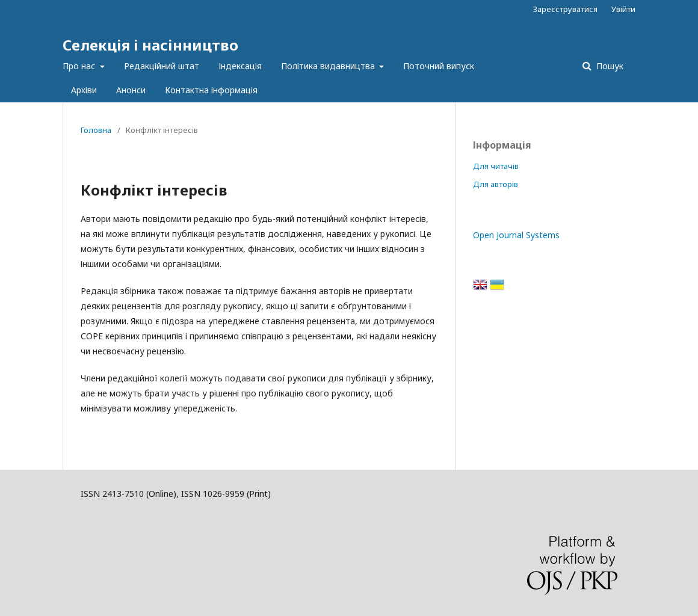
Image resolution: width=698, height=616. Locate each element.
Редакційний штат (162, 66)
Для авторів (496, 184)
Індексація (240, 66)
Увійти (623, 9)
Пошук (609, 66)
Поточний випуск (439, 66)
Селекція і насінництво (150, 45)
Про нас (80, 66)
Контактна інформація (211, 90)
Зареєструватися (565, 9)
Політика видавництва (329, 66)
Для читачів (496, 166)
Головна (96, 130)
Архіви (84, 90)
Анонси (131, 90)
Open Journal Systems (516, 235)
